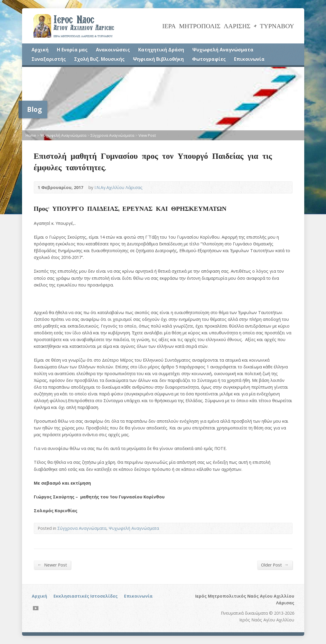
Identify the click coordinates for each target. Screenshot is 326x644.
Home (31, 135)
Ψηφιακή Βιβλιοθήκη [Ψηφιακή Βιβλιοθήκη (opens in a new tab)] (158, 59)
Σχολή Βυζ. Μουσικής (99, 59)
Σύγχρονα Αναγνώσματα (112, 135)
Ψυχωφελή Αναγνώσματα (223, 50)
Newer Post (52, 565)
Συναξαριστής (49, 59)
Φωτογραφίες (209, 59)
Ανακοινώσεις (113, 50)
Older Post (275, 565)
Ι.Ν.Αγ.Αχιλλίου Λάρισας (118, 187)
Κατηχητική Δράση (161, 50)
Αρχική (40, 50)
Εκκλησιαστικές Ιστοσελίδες (86, 596)
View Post (147, 135)
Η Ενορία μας (72, 50)
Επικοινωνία (249, 59)
